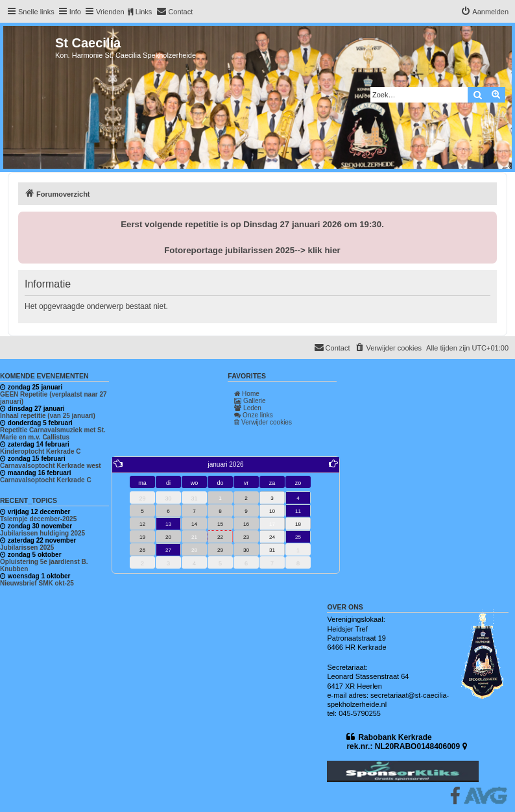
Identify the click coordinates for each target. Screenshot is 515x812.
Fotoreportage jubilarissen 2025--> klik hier (252, 250)
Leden (248, 408)
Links (144, 12)
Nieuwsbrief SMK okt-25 (37, 583)
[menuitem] (174, 12)
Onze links (253, 415)
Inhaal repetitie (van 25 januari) (48, 416)
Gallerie (250, 401)
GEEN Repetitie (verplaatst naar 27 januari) (54, 398)
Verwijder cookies (263, 422)
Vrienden (110, 12)
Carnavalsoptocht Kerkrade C (46, 480)
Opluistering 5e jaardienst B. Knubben (44, 565)
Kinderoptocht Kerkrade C (40, 451)
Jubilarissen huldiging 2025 (42, 533)
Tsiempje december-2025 (38, 519)
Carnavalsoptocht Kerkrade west (51, 466)
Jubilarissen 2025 (27, 547)
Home (246, 394)
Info (75, 12)
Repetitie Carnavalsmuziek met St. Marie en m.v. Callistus (53, 434)
